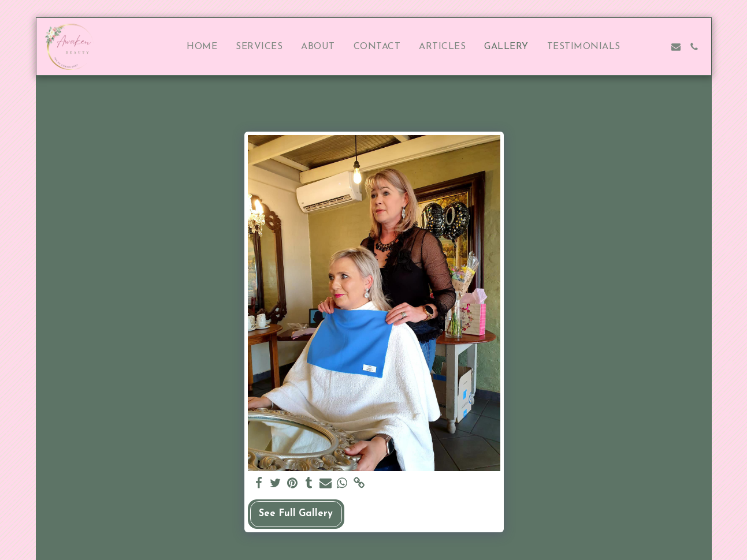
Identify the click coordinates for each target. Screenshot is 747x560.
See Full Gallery (296, 514)
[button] (639, 47)
